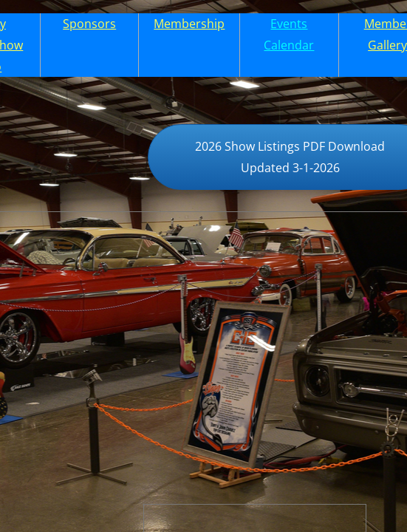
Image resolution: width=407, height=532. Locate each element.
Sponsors (89, 24)
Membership (189, 24)
